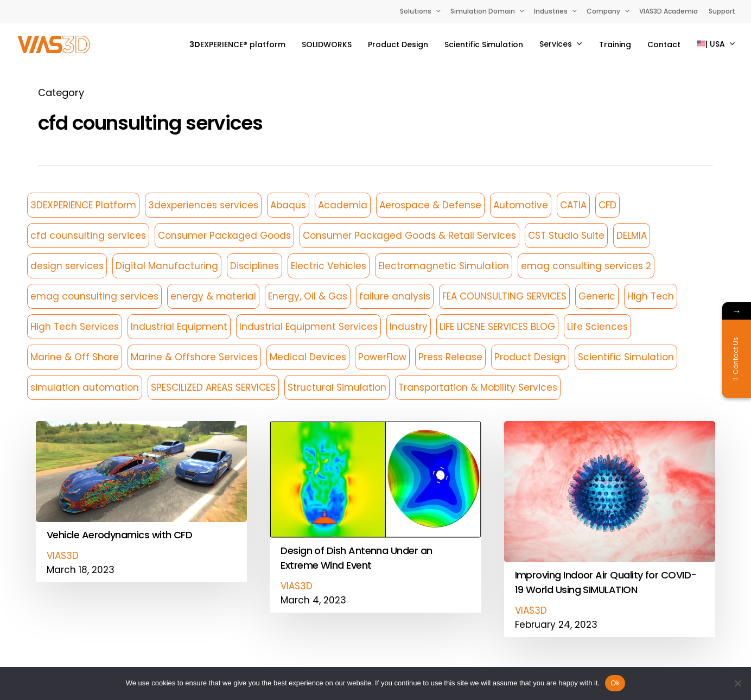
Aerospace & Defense (430, 205)
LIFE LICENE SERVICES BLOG (497, 327)
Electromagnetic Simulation (444, 266)
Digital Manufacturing (167, 266)
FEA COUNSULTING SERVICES (504, 296)
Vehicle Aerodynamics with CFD (119, 569)
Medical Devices (308, 357)
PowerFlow (382, 357)
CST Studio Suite (566, 236)
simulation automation (85, 387)
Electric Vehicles (329, 266)
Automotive (521, 205)
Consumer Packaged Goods (224, 236)
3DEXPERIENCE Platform (83, 205)
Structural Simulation (337, 387)
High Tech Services (75, 327)
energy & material (213, 296)
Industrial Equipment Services (308, 327)
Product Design (530, 357)
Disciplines (254, 266)
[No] (737, 683)
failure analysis (395, 296)
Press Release (450, 357)
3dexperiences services (203, 205)
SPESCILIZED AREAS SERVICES (213, 387)
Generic (597, 296)
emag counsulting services (94, 296)
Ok (615, 683)
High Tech (651, 296)
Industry (409, 327)
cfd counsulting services (88, 236)
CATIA (573, 205)
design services (67, 266)
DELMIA (632, 236)
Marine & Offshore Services (194, 357)
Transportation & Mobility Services (478, 387)
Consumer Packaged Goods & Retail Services (409, 236)
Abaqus (288, 205)
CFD (607, 205)
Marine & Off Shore (75, 357)
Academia (343, 205)
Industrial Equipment (179, 327)
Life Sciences (597, 327)
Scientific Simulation (626, 357)
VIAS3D (63, 590)
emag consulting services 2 (586, 266)
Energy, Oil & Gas (308, 296)
